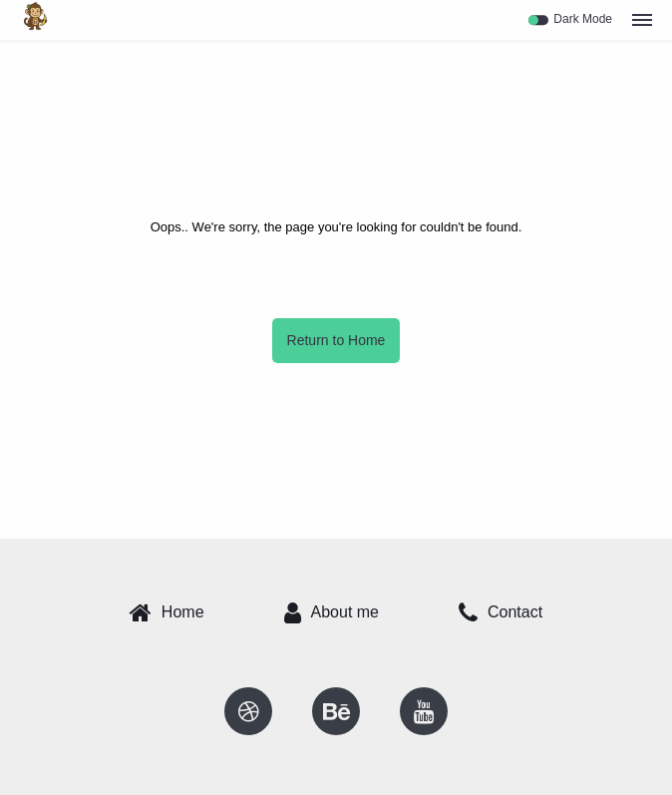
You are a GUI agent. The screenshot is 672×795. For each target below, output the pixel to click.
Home (167, 612)
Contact (501, 612)
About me (332, 612)
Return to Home (336, 340)
